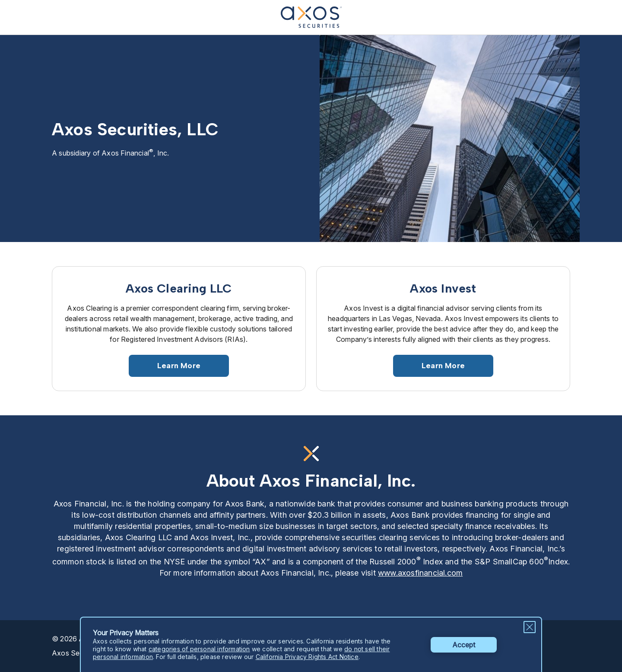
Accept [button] (464, 645)
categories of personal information (199, 649)
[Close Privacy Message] (530, 627)
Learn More (179, 366)
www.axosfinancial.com (420, 573)
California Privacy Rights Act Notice (307, 657)
